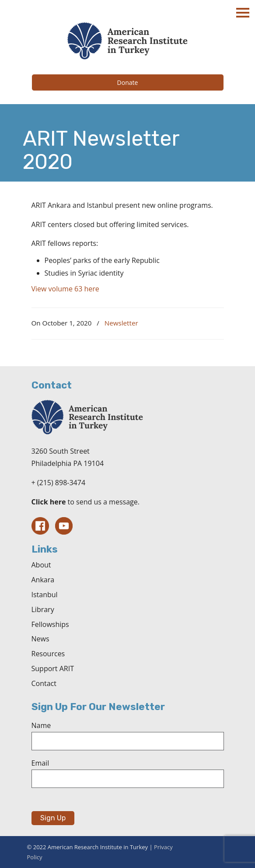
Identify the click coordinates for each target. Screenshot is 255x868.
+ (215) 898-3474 (59, 483)
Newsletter (121, 323)
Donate (128, 82)
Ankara (43, 580)
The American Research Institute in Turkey (128, 41)
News (40, 639)
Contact (44, 683)
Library (43, 609)
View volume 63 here (65, 289)
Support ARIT (53, 668)
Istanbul (45, 595)
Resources (48, 654)
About (41, 565)
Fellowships (50, 624)
